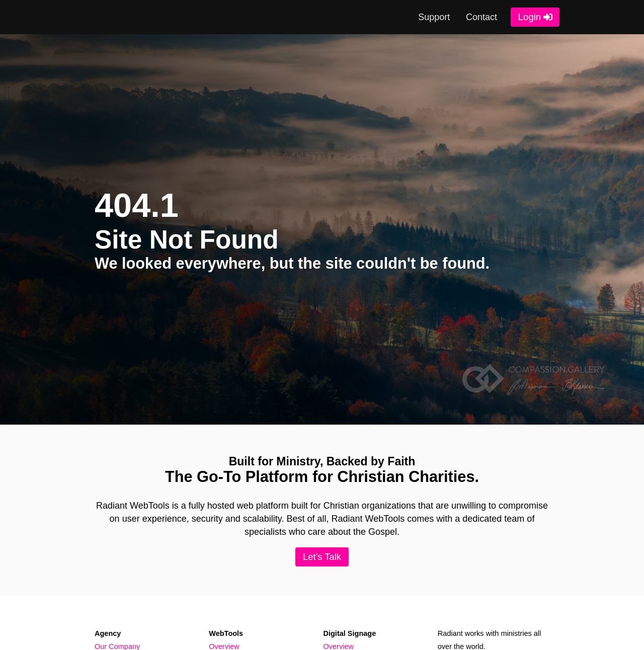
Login (530, 17)
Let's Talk (322, 557)
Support (434, 17)
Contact (481, 17)
